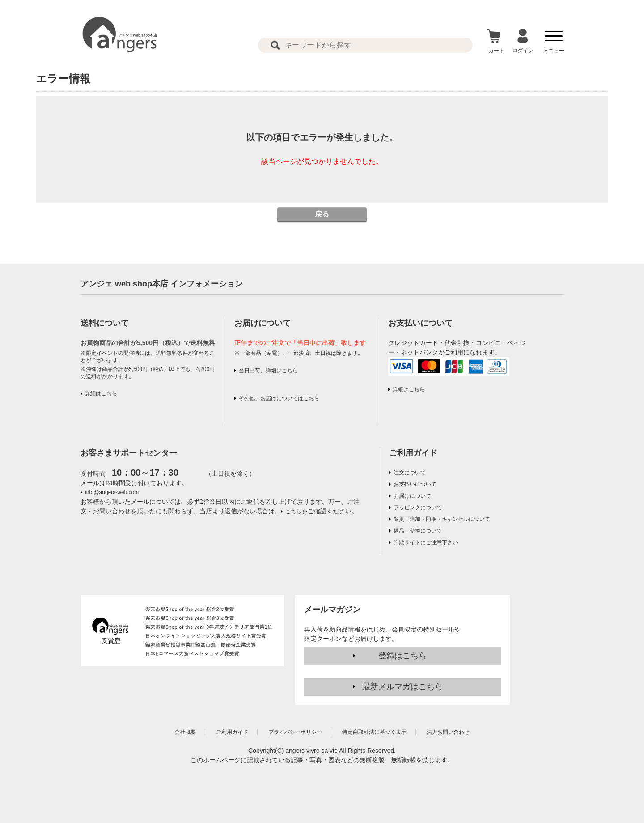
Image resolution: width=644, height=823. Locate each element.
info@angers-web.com (112, 492)
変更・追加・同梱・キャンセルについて (442, 519)
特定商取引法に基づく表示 (374, 732)
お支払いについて (415, 484)
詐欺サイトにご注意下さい (426, 542)
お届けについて (412, 496)
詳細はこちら (101, 393)
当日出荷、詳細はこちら (268, 371)
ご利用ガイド (413, 453)
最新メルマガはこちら (402, 687)
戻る (322, 214)
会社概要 (185, 732)
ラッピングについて (418, 507)
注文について (410, 473)
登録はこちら (402, 656)
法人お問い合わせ (448, 732)
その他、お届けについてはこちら (279, 398)
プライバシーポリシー (295, 732)
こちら (293, 512)
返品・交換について (418, 531)
